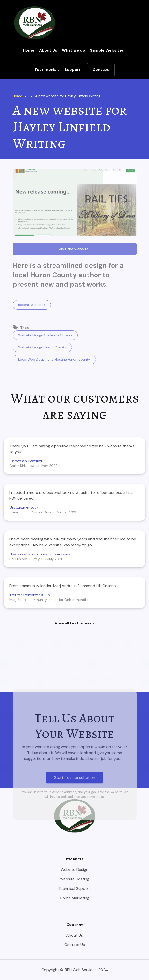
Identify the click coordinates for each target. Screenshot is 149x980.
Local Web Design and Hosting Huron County (54, 359)
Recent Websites (32, 305)
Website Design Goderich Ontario (45, 335)
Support (73, 70)
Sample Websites (107, 50)
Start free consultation (75, 855)
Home (29, 50)
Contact (101, 70)
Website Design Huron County (42, 347)
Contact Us (75, 945)
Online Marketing (74, 898)
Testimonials (47, 70)
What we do (74, 50)
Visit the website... (75, 249)
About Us (48, 50)
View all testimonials (75, 623)
